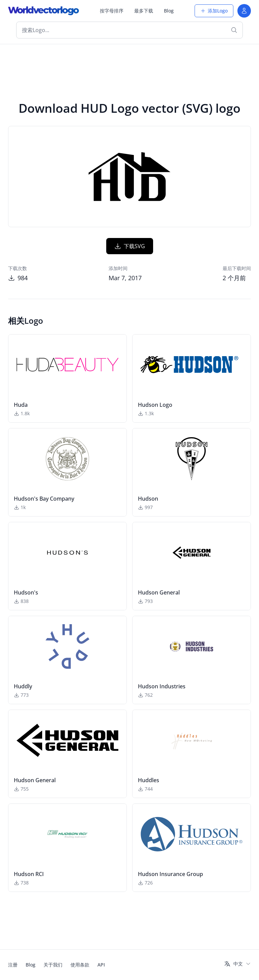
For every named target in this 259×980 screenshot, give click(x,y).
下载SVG (130, 246)
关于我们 (53, 965)
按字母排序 (112, 11)
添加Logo (214, 11)
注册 (13, 965)
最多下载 (144, 11)
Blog (169, 11)
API (101, 965)
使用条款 (80, 965)
